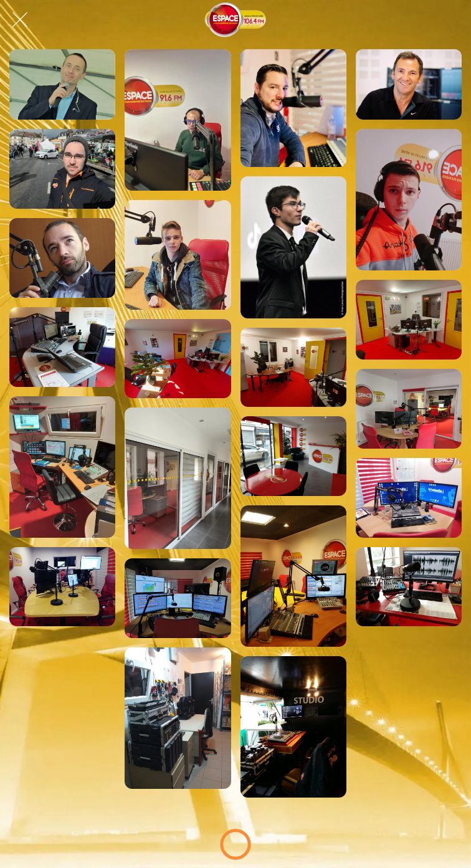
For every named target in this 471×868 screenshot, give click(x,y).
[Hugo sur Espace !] (293, 247)
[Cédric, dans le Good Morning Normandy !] (178, 120)
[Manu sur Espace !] (409, 84)
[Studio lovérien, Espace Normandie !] (62, 467)
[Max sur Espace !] (293, 108)
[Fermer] (20, 20)
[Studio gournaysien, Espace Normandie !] (62, 347)
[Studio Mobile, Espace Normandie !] (293, 727)
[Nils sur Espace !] (178, 255)
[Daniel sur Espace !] (62, 169)
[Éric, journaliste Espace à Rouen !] (62, 258)
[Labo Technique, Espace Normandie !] (178, 718)
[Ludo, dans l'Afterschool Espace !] (62, 84)
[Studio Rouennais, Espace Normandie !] (409, 587)
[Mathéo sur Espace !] (409, 200)
